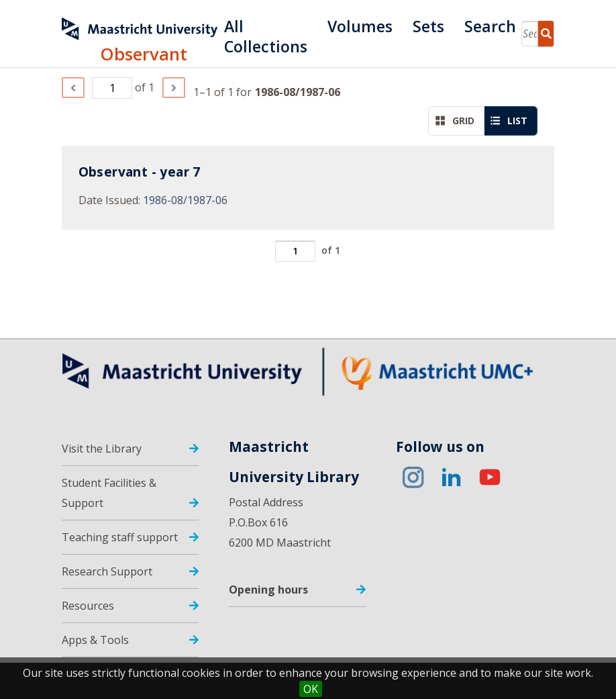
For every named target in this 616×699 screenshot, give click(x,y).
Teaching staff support (120, 537)
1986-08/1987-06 (185, 200)
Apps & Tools (95, 640)
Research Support (107, 571)
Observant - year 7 (140, 172)
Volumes (360, 26)
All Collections (266, 26)
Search (490, 26)
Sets (428, 26)
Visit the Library (102, 449)
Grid (455, 121)
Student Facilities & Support (109, 493)
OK (311, 689)
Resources (88, 606)
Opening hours (268, 590)
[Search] (530, 34)
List (509, 121)
